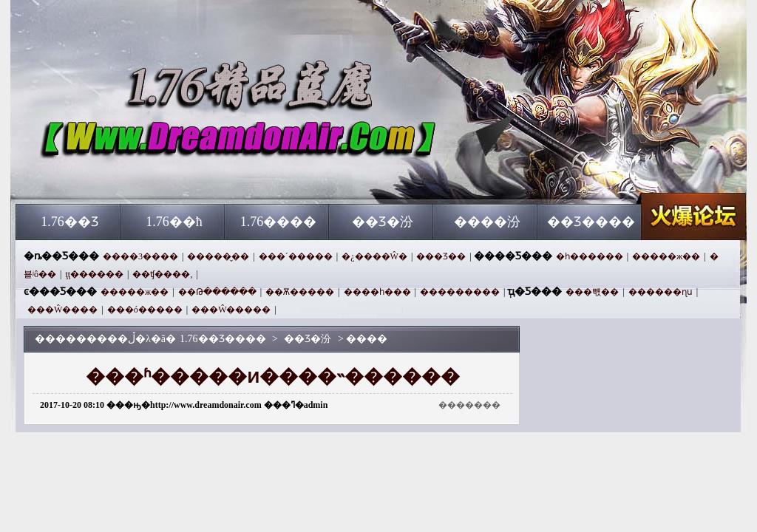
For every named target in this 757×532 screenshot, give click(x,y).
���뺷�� (592, 292)
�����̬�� (218, 256)
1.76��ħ (174, 222)
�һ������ (590, 256)
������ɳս (661, 292)
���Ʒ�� (441, 256)
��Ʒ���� (591, 222)
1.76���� (279, 222)
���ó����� (145, 310)
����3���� (140, 256)
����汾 (487, 222)
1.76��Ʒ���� (157, 177)
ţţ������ (94, 274)
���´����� (296, 256)
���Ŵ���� (62, 310)
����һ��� (377, 292)
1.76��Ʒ (70, 222)
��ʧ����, (162, 274)
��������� (460, 292)
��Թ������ (217, 292)
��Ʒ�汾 (383, 222)
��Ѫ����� (300, 292)
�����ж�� (666, 256)
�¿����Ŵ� (374, 256)
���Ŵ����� (231, 310)
